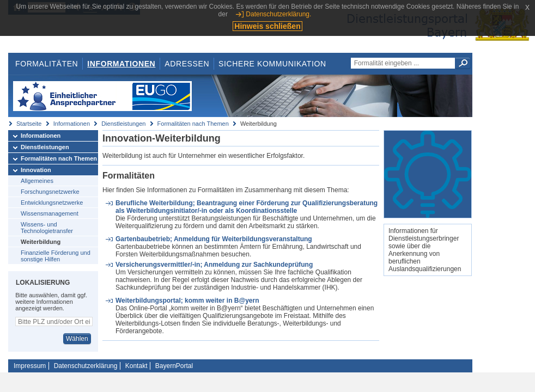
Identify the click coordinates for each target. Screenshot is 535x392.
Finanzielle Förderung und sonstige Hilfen (56, 256)
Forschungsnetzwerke (50, 192)
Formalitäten (47, 64)
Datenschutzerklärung (86, 366)
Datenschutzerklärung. (278, 14)
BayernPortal (174, 366)
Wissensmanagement (50, 213)
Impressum (30, 366)
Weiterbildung (41, 242)
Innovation (36, 170)
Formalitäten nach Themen (193, 124)
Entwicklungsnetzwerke (52, 203)
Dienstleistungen (123, 124)
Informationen (121, 64)
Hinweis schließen (267, 26)
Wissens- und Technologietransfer (47, 228)
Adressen (187, 64)
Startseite (29, 124)
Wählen (77, 339)
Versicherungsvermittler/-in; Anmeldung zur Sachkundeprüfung (214, 265)
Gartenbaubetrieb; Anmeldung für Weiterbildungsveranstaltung (214, 239)
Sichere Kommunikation (272, 64)
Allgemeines (37, 181)
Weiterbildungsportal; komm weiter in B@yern (187, 301)
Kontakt (136, 366)
